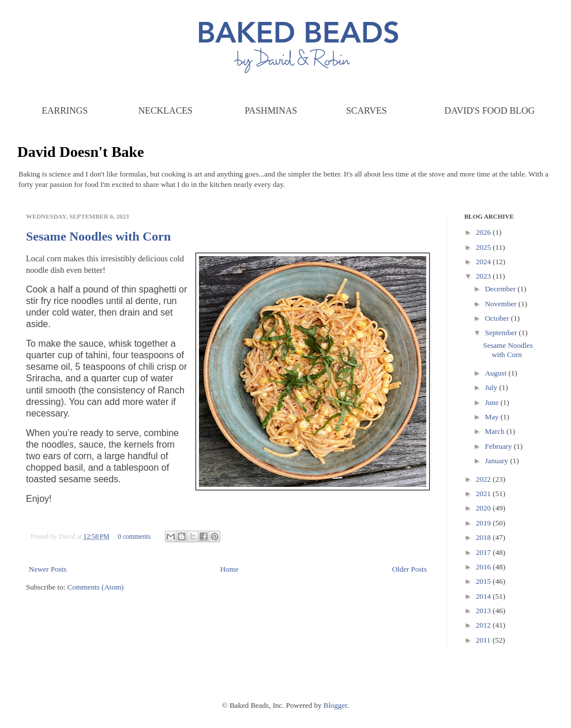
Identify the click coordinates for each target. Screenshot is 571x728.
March (496, 431)
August (497, 373)
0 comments (134, 537)
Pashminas (271, 110)
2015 (484, 581)
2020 (484, 508)
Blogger (335, 705)
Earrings (65, 110)
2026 (484, 232)
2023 (484, 276)
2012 (484, 625)
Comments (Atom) (96, 587)
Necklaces (166, 110)
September (502, 333)
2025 (484, 247)
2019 (484, 523)
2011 (484, 640)
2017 (484, 552)
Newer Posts (48, 569)
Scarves (367, 110)
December (501, 289)
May (493, 417)
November (502, 304)
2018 (484, 537)
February (499, 446)
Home (230, 569)
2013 (484, 611)
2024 (484, 262)
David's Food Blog (490, 110)
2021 (484, 494)
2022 (484, 479)
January (498, 461)
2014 (484, 596)
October (498, 318)
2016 (484, 567)
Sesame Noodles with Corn (98, 236)
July (492, 387)
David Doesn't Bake (81, 152)
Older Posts (410, 569)
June (493, 402)
